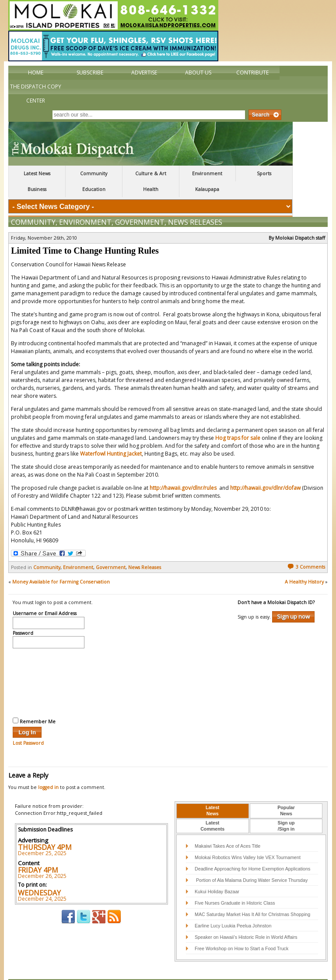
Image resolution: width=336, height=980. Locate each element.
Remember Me (34, 703)
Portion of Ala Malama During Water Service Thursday (251, 862)
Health (151, 189)
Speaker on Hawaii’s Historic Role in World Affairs (246, 919)
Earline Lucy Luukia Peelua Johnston (233, 907)
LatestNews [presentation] (212, 792)
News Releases (195, 204)
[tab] (213, 792)
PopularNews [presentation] (286, 792)
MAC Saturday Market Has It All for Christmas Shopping (252, 896)
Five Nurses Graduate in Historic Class (235, 884)
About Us (198, 73)
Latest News (37, 173)
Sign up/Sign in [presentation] (286, 807)
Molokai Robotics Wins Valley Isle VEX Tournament (248, 839)
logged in (48, 769)
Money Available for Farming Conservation (61, 563)
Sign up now (293, 598)
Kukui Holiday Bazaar (217, 873)
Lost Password (28, 725)
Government (140, 204)
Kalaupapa (207, 189)
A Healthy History (304, 563)
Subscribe (90, 73)
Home (36, 73)
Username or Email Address (45, 595)
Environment (207, 173)
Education (94, 189)
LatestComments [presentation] (212, 807)
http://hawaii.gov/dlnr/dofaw (265, 469)
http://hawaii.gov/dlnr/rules (184, 469)
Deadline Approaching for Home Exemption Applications (252, 850)
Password (23, 615)
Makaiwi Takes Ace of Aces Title (227, 828)
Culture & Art (151, 173)
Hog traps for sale (238, 419)
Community (94, 173)
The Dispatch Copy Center (36, 94)
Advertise (144, 73)
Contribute (252, 73)
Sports (264, 173)
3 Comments (306, 548)
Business (37, 189)
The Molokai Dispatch (150, 144)
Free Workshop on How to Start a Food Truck (241, 930)
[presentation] (49, 663)
